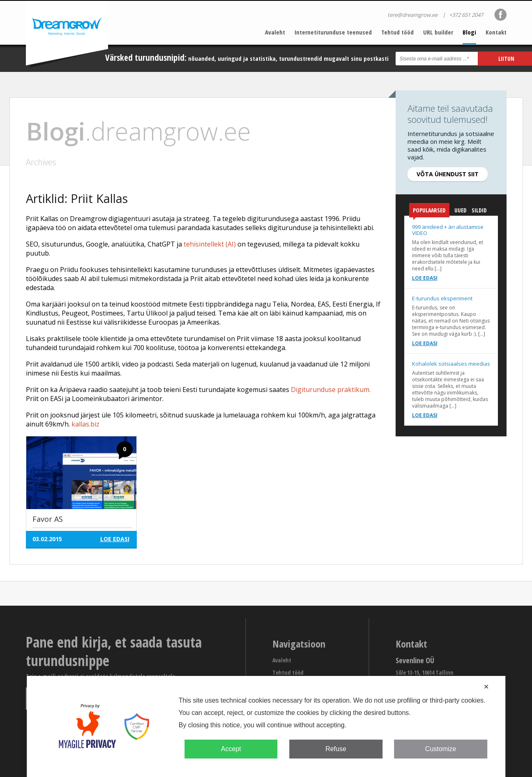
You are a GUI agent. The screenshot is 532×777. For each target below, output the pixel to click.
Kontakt (496, 32)
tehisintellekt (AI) (210, 244)
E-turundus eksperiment (442, 298)
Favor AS (48, 519)
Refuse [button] (336, 749)
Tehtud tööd (397, 32)
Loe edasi (425, 278)
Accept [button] (231, 749)
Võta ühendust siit (448, 174)
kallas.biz (85, 424)
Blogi (469, 32)
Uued (461, 210)
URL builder (438, 32)
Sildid (479, 210)
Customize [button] (441, 749)
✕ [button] (486, 687)
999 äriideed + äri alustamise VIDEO (448, 230)
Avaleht (275, 32)
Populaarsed (429, 212)
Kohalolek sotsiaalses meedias (451, 364)
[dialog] (266, 726)
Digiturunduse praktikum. (331, 390)
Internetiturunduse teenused (333, 32)
